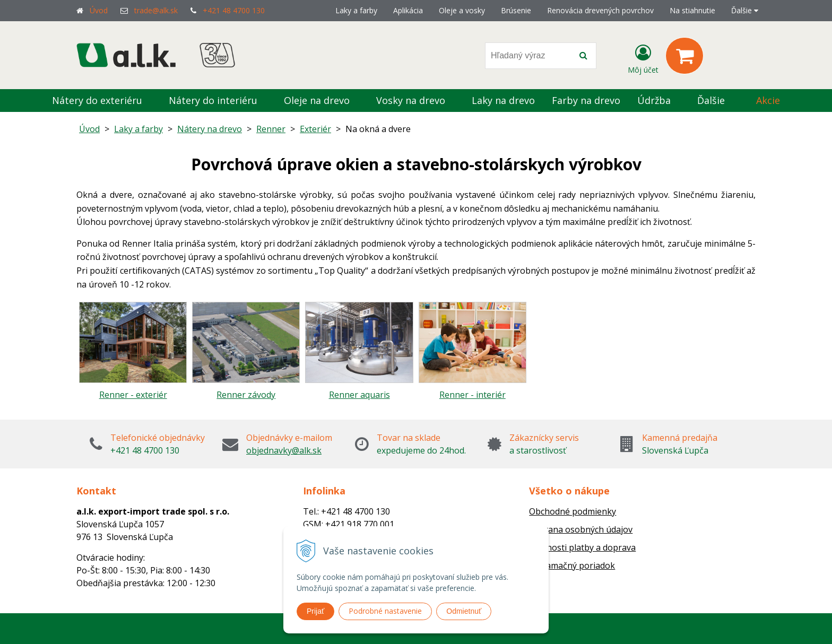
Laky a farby (356, 10)
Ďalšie (745, 10)
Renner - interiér (473, 395)
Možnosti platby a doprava (582, 547)
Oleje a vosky (462, 10)
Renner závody (246, 395)
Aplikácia (408, 10)
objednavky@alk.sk (284, 450)
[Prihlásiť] (643, 58)
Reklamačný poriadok (572, 565)
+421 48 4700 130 (234, 10)
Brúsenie (516, 10)
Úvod (99, 10)
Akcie (768, 100)
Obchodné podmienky (573, 511)
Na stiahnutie (692, 10)
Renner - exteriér (133, 395)
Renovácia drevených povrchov (600, 10)
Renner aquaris (359, 395)
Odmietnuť (464, 611)
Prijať (315, 611)
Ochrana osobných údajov (581, 529)
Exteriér (315, 129)
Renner (271, 129)
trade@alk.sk (156, 10)
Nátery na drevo (210, 129)
